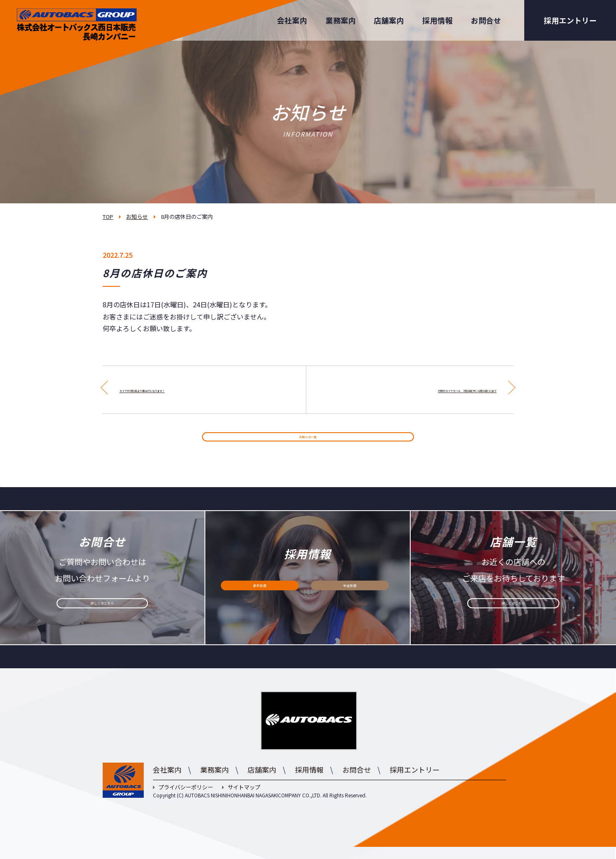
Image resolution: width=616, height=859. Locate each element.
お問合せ (486, 20)
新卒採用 (260, 603)
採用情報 (437, 20)
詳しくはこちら (102, 621)
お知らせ (137, 217)
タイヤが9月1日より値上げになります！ (180, 389)
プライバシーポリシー (183, 800)
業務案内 (341, 20)
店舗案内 (389, 20)
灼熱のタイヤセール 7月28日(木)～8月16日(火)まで (417, 389)
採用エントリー (570, 20)
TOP (108, 217)
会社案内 (292, 20)
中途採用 (350, 603)
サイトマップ (241, 800)
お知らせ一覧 (308, 443)
